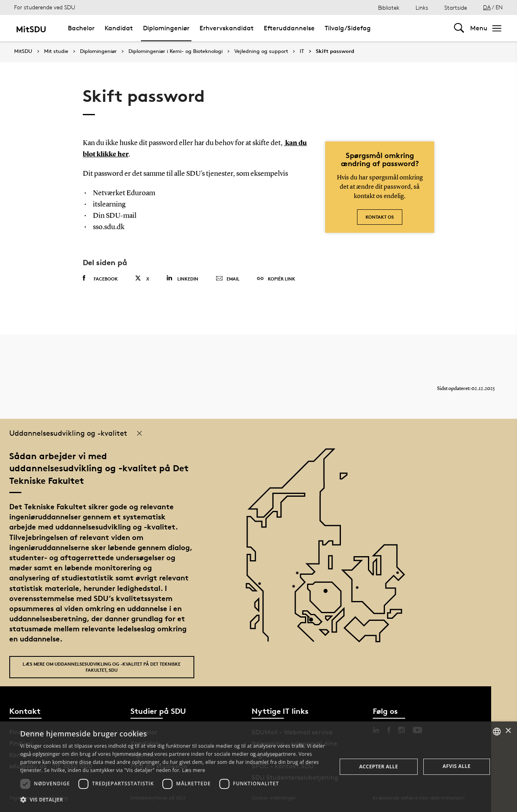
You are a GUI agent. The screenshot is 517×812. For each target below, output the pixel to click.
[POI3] (314, 623)
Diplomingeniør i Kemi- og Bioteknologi (175, 51)
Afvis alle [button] (457, 766)
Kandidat (119, 28)
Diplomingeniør (166, 28)
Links (422, 7)
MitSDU (23, 51)
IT (302, 51)
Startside (456, 7)
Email (228, 279)
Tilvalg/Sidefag (348, 28)
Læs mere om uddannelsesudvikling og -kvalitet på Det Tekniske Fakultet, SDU (102, 667)
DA (487, 7)
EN (499, 7)
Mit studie (56, 51)
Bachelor (81, 28)
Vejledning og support (261, 51)
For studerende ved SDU (45, 7)
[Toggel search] (459, 28)
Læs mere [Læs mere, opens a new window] (194, 770)
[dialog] (258, 767)
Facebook (100, 278)
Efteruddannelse (289, 28)
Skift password (335, 51)
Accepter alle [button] (378, 767)
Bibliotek (389, 7)
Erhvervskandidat (227, 28)
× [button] (508, 731)
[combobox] (497, 732)
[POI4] (329, 594)
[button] (174, 800)
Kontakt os (380, 217)
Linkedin (182, 278)
